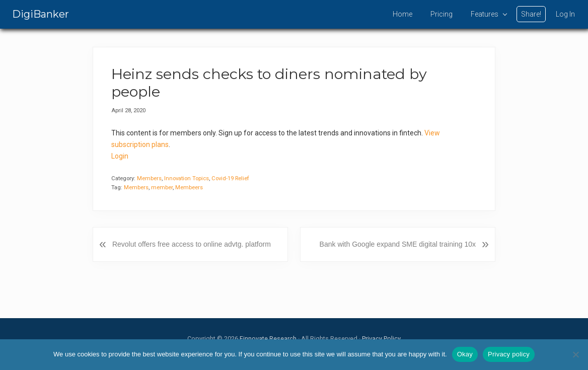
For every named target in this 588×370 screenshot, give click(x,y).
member (162, 188)
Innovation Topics (187, 178)
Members (149, 178)
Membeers (189, 188)
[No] (575, 354)
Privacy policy (509, 354)
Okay (465, 354)
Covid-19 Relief (230, 178)
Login (120, 156)
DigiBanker (41, 14)
